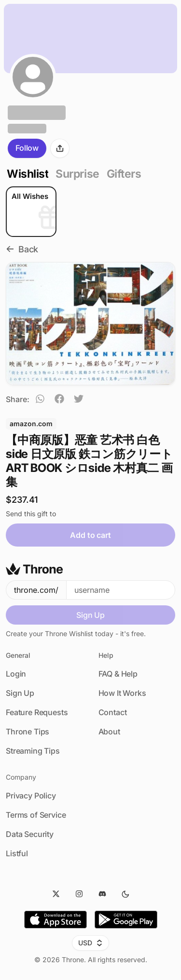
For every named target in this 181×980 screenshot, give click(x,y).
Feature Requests (37, 712)
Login (16, 674)
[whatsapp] (40, 400)
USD (90, 943)
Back (22, 249)
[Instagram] (79, 894)
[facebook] (59, 400)
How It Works (122, 693)
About (109, 732)
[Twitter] (56, 894)
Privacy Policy (31, 796)
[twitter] (79, 400)
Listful (17, 853)
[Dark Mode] (125, 894)
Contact (113, 712)
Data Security (30, 834)
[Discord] (102, 894)
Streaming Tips (33, 751)
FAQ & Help (118, 674)
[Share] (60, 148)
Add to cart (90, 535)
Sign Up (90, 615)
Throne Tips (28, 732)
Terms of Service (36, 815)
